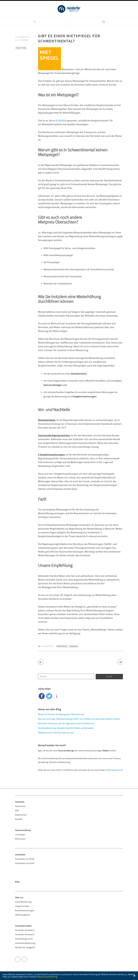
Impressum (20, 806)
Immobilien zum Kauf (25, 863)
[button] (42, 696)
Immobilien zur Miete (25, 859)
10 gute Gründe (22, 906)
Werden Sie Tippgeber (25, 948)
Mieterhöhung (62, 646)
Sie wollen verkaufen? (25, 930)
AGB (17, 811)
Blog (17, 882)
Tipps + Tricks (21, 48)
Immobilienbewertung (25, 943)
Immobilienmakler (23, 926)
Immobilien (20, 855)
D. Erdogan (23, 40)
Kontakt (19, 819)
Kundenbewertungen (25, 911)
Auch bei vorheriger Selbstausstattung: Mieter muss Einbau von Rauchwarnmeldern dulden (79, 719)
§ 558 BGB (61, 121)
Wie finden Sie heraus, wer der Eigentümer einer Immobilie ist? (66, 724)
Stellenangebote (23, 915)
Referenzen (20, 839)
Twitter (20, 958)
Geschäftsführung (23, 902)
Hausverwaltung (23, 830)
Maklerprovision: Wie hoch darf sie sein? (56, 733)
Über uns (19, 898)
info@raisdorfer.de (114, 770)
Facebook (27, 958)
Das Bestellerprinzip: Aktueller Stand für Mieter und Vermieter (66, 728)
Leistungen (20, 835)
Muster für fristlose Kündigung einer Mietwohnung (61, 714)
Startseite (20, 802)
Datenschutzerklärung (47, 977)
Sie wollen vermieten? (25, 935)
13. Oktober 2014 (22, 37)
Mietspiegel (73, 646)
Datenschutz (21, 815)
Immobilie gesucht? (24, 939)
